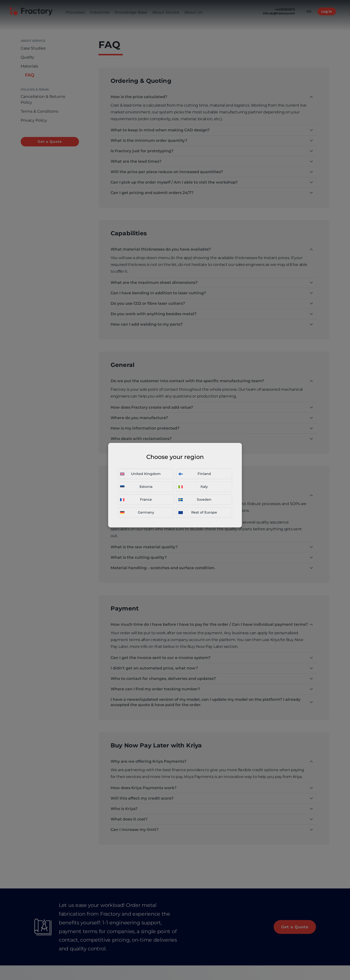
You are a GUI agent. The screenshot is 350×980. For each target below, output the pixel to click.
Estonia (136, 487)
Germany (137, 512)
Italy (193, 487)
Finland (195, 474)
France (136, 499)
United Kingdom (140, 474)
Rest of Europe (198, 512)
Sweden (195, 499)
